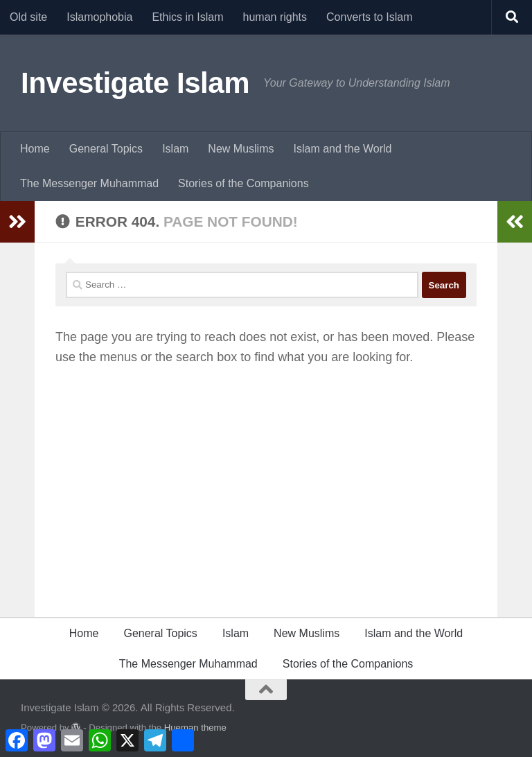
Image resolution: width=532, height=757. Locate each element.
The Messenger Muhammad (89, 183)
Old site (28, 17)
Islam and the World (342, 149)
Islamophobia (99, 17)
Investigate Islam (135, 83)
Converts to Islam (369, 17)
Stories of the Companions (243, 183)
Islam (175, 149)
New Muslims (241, 149)
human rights (275, 17)
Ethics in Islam (187, 17)
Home (35, 149)
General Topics (106, 149)
